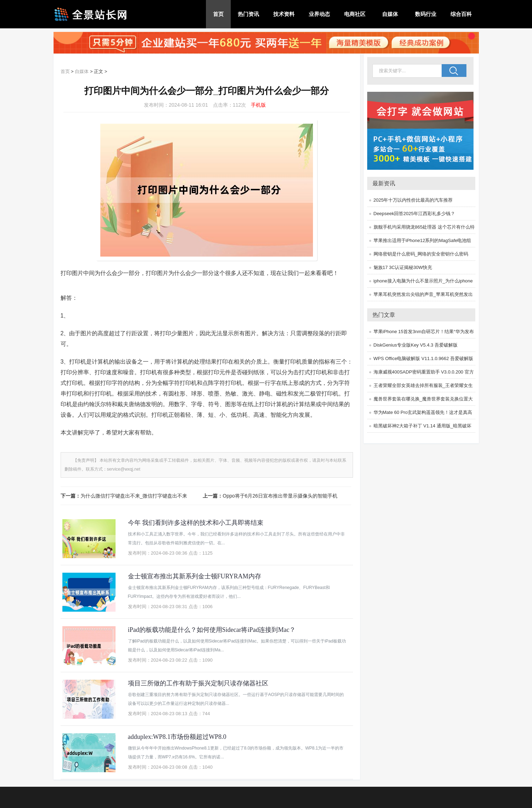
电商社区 (355, 14)
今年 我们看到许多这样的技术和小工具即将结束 (196, 523)
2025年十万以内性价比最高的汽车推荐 (413, 200)
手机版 (258, 105)
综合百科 (461, 14)
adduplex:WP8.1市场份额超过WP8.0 (177, 737)
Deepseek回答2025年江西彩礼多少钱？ (414, 214)
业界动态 (319, 14)
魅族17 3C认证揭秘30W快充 (403, 267)
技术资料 (284, 14)
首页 (218, 14)
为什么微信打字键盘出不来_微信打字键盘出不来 (134, 496)
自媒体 (390, 14)
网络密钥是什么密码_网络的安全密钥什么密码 (421, 254)
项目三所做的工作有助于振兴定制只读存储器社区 (198, 683)
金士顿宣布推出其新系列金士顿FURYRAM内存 (195, 576)
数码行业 (426, 14)
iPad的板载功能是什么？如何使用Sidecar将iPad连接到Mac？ (212, 630)
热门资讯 (248, 14)
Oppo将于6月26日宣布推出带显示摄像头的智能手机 (280, 496)
